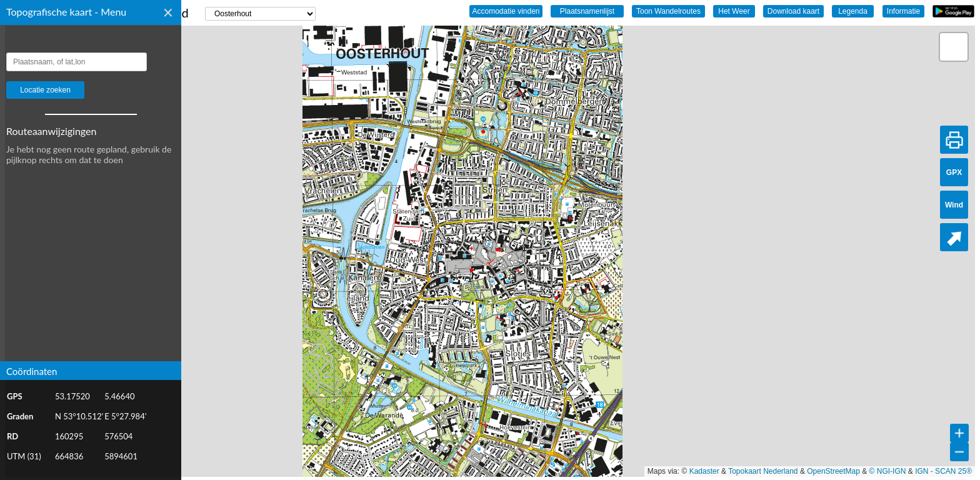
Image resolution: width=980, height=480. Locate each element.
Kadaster (704, 471)
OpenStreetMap (833, 471)
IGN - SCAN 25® (943, 471)
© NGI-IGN (888, 471)
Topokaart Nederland (763, 471)
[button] (954, 47)
